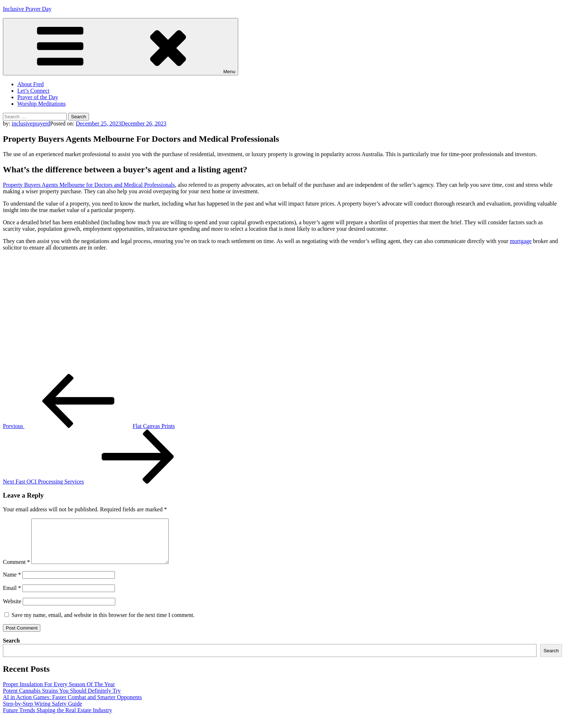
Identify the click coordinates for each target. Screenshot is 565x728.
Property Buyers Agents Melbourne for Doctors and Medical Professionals (89, 185)
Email (12, 597)
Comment (16, 571)
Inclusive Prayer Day (27, 9)
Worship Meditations (41, 104)
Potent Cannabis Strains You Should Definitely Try (62, 699)
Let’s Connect (33, 91)
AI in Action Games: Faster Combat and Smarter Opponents (72, 706)
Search (11, 649)
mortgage (521, 241)
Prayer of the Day (38, 97)
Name (12, 583)
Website (12, 610)
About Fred (30, 84)
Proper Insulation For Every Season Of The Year (59, 693)
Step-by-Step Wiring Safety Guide (43, 712)
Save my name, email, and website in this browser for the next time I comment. (103, 624)
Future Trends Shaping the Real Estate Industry (57, 719)
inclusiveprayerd (31, 123)
